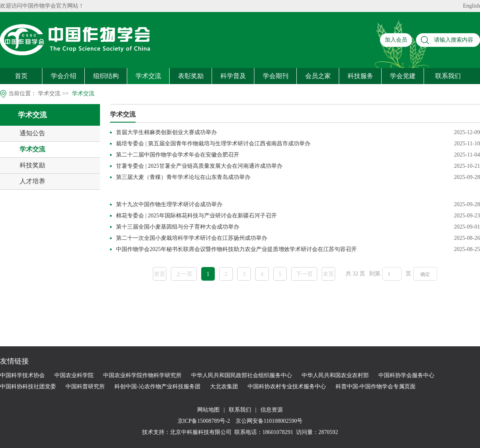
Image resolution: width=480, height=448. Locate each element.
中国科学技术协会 (22, 375)
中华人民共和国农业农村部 (335, 375)
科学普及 (233, 76)
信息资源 (272, 410)
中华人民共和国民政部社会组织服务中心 (242, 375)
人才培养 (32, 181)
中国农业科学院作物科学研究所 (142, 375)
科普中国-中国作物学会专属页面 (376, 387)
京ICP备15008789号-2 (205, 421)
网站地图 (208, 410)
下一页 (304, 274)
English (471, 6)
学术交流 (148, 76)
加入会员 (396, 40)
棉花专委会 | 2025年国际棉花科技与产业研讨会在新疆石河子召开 (196, 216)
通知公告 (32, 133)
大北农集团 (224, 387)
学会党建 (403, 76)
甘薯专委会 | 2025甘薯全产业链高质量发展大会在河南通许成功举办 (199, 166)
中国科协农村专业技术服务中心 (287, 387)
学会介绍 (64, 76)
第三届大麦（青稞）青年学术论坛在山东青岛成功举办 (183, 177)
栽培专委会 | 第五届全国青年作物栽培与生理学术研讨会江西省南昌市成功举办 (213, 144)
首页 (21, 76)
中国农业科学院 (74, 375)
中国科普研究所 (85, 387)
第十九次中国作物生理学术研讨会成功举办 (169, 204)
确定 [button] (425, 274)
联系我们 (448, 76)
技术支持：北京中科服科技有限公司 (187, 432)
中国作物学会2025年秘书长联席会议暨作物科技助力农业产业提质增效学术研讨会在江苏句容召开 (236, 249)
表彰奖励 (191, 76)
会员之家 (318, 76)
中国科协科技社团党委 (28, 387)
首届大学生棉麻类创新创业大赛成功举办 (166, 132)
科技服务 (360, 76)
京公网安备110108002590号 (268, 421)
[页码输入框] (392, 274)
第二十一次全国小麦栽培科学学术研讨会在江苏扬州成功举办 (192, 238)
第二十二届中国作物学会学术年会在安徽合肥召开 (178, 155)
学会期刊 (276, 76)
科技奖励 (32, 165)
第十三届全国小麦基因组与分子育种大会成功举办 (178, 227)
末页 (328, 274)
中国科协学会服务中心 (406, 375)
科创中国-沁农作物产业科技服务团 (157, 387)
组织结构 (106, 76)
